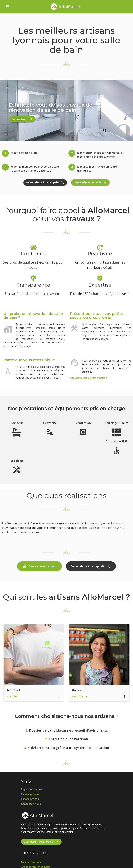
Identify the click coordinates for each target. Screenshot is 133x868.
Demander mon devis (90, 182)
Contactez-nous (31, 804)
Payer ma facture (32, 789)
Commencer (22, 119)
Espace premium (31, 794)
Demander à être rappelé (45, 182)
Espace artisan (30, 799)
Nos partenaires (31, 862)
